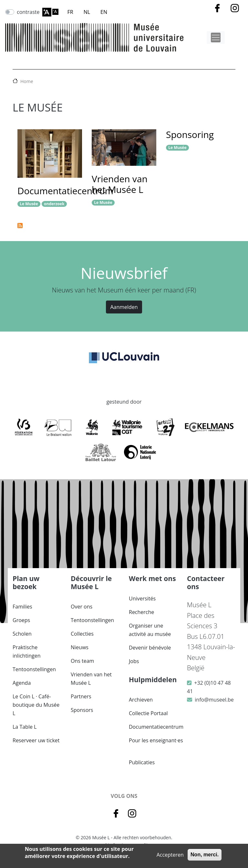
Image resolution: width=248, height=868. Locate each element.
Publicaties (142, 762)
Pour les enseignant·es (156, 740)
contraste (28, 12)
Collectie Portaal (148, 713)
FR (70, 12)
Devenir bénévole (150, 648)
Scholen (22, 634)
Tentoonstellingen (34, 669)
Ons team (82, 661)
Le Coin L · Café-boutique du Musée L (36, 705)
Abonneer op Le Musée (20, 226)
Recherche (141, 612)
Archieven (141, 700)
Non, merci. (205, 855)
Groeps (21, 620)
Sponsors (82, 710)
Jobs (134, 661)
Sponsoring (190, 134)
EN (104, 12)
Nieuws (80, 647)
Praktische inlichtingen (26, 651)
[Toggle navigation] (216, 37)
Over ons (82, 607)
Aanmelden (124, 307)
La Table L (25, 727)
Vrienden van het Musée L (120, 184)
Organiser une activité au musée (150, 630)
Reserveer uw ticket (36, 740)
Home (27, 81)
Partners (81, 696)
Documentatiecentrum (65, 191)
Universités (142, 598)
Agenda (22, 683)
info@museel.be (214, 700)
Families (22, 607)
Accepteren (170, 855)
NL (87, 12)
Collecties (82, 634)
